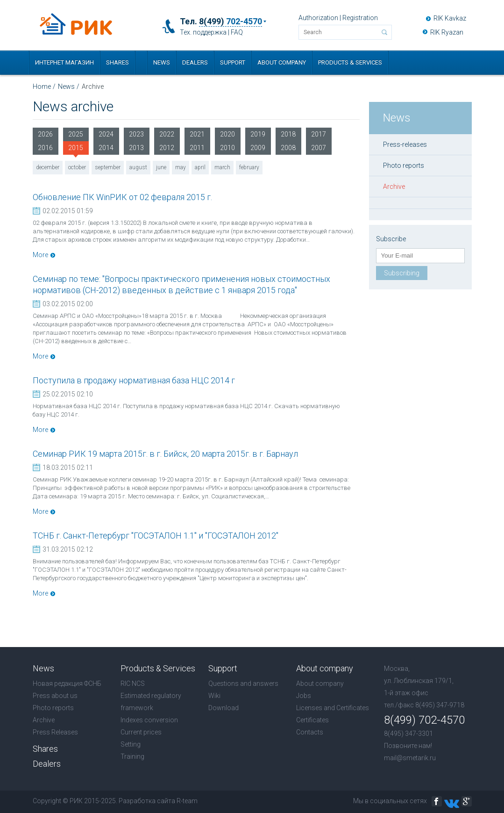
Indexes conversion (149, 720)
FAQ (237, 32)
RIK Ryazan (447, 32)
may (181, 167)
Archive (394, 187)
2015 (76, 149)
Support (233, 62)
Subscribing (402, 273)
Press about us (55, 696)
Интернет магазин (64, 62)
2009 (258, 148)
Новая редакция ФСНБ (67, 683)
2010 (227, 148)
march (222, 167)
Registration (360, 18)
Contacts (310, 732)
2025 (76, 134)
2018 (288, 134)
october (77, 167)
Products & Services (350, 62)
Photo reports (404, 165)
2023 (136, 134)
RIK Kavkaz (450, 18)
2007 (319, 148)
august (138, 167)
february (249, 167)
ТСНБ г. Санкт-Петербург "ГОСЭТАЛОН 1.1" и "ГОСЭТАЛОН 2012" (156, 536)
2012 (167, 148)
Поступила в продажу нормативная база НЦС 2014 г (134, 380)
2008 (288, 148)
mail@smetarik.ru (410, 758)
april (200, 167)
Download (224, 708)
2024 (106, 134)
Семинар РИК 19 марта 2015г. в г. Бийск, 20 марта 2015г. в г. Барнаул (165, 454)
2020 (227, 134)
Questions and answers (243, 683)
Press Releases (55, 732)
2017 (319, 134)
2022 (167, 134)
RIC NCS (133, 683)
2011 (197, 148)
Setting (131, 744)
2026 (45, 134)
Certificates (312, 720)
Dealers (195, 62)
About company (282, 62)
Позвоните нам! (408, 746)
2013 (136, 148)
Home (42, 86)
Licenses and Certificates (333, 708)
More (40, 255)
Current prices (141, 732)
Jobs (304, 696)
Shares (117, 62)
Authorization (318, 18)
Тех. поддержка (203, 32)
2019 (258, 134)
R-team (187, 801)
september (108, 167)
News (162, 62)
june (161, 167)
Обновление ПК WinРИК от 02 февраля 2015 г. (122, 197)
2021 (197, 134)
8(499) (231, 22)
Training (132, 756)
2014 (106, 148)
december (48, 167)
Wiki (214, 696)
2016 (45, 148)
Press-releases (405, 144)
